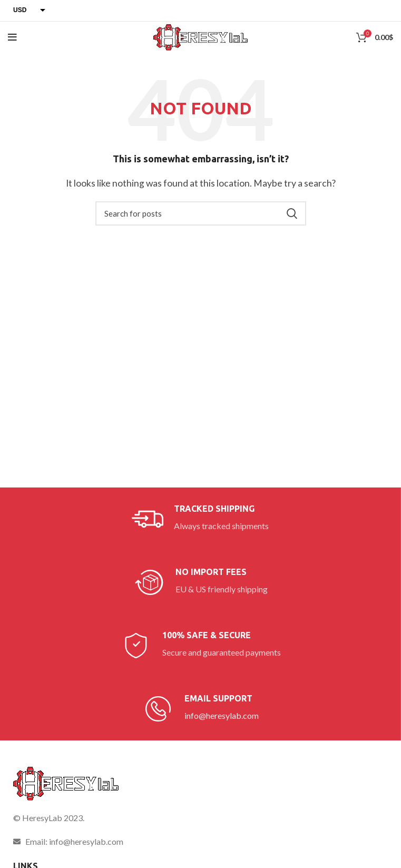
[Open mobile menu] (12, 37)
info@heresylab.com (222, 715)
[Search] (201, 213)
